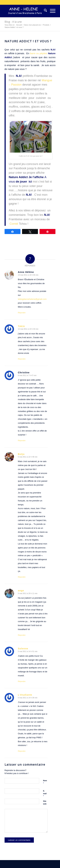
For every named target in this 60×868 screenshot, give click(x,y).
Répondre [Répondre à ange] (22, 635)
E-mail (45, 794)
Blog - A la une (13, 22)
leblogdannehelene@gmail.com (32, 299)
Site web (45, 802)
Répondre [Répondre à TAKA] (22, 359)
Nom (45, 782)
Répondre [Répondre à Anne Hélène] (22, 313)
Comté (14, 224)
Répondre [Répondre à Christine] (22, 440)
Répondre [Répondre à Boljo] (22, 577)
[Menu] (51, 11)
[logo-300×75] (25, 11)
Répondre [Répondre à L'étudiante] (22, 751)
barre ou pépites (39, 53)
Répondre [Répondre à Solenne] (22, 681)
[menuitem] (44, 11)
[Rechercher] (44, 11)
